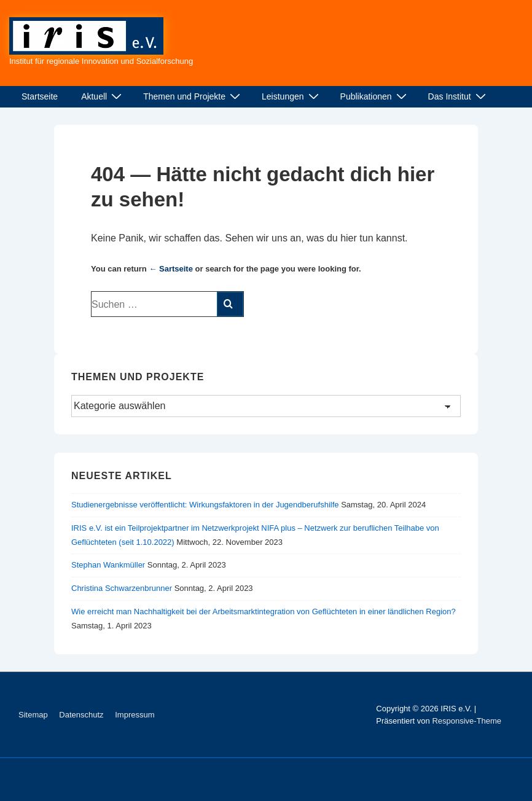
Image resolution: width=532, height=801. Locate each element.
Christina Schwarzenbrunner (122, 588)
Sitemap (33, 715)
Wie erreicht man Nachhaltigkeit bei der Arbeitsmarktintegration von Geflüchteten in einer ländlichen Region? (264, 611)
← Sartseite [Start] (171, 269)
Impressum (135, 715)
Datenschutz (81, 715)
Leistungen (292, 96)
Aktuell (103, 96)
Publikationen (375, 96)
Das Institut (459, 96)
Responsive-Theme (467, 721)
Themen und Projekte (193, 96)
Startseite (40, 96)
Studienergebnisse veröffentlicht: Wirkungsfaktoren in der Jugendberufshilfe (205, 505)
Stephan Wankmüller (108, 565)
